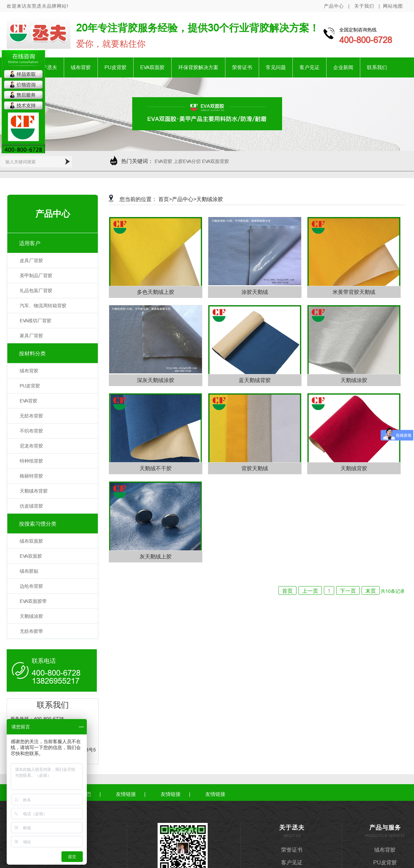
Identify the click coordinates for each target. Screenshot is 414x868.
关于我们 (364, 6)
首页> (165, 199)
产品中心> (184, 199)
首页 (287, 591)
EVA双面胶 (152, 67)
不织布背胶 (31, 431)
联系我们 (377, 67)
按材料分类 (32, 353)
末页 (371, 591)
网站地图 (393, 6)
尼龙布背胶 (31, 446)
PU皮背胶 (116, 67)
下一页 (348, 591)
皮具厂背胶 (31, 261)
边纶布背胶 (31, 586)
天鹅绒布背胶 (34, 491)
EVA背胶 (29, 401)
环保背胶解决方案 (198, 67)
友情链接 (126, 794)
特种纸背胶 (31, 461)
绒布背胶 (81, 67)
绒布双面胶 (31, 541)
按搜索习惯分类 (38, 524)
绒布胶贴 (29, 571)
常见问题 (276, 67)
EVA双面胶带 (33, 601)
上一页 (310, 591)
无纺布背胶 (31, 416)
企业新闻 (343, 67)
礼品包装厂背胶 (36, 291)
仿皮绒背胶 (31, 506)
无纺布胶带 (31, 631)
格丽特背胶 (31, 476)
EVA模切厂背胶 (36, 321)
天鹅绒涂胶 (31, 616)
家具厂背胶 (31, 336)
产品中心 (334, 6)
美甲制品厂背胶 (36, 276)
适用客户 (30, 243)
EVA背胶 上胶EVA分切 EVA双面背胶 (192, 161)
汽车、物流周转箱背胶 (43, 306)
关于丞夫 (47, 67)
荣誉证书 (242, 67)
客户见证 (309, 67)
